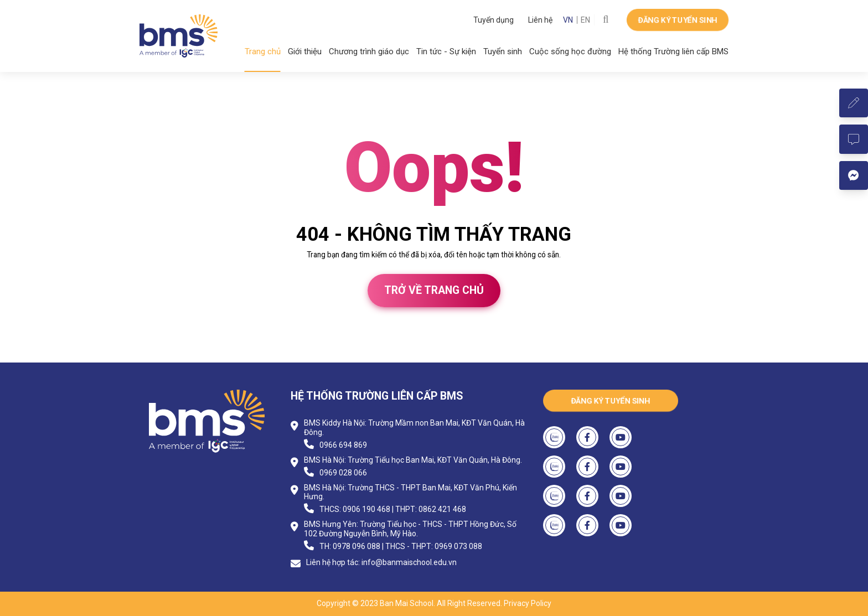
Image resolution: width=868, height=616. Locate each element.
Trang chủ (263, 51)
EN (585, 20)
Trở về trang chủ (434, 290)
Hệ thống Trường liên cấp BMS (673, 51)
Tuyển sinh (503, 51)
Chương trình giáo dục (369, 51)
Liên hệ (540, 20)
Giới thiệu (305, 51)
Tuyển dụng (494, 20)
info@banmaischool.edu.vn (409, 562)
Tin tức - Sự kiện (446, 51)
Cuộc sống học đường (570, 51)
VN (568, 20)
